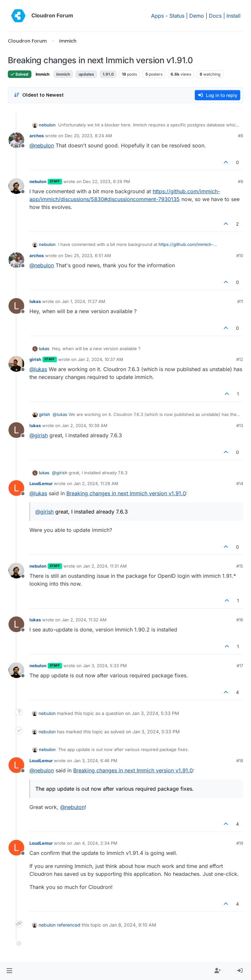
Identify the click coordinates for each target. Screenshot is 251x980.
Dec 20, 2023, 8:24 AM (88, 136)
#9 (241, 181)
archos (37, 136)
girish (35, 359)
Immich (42, 74)
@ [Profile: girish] (39, 435)
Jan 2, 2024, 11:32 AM (84, 620)
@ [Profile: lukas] (38, 369)
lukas (35, 301)
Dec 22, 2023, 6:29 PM (107, 181)
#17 (240, 666)
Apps (157, 16)
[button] (9, 971)
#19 (240, 843)
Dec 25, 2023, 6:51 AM (88, 255)
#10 (240, 255)
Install (234, 16)
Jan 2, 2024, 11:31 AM (105, 566)
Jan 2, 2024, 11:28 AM (96, 483)
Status (177, 16)
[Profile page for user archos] (16, 140)
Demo (197, 16)
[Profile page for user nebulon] (16, 186)
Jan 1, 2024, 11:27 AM (84, 301)
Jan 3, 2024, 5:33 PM (105, 666)
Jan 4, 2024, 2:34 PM (95, 843)
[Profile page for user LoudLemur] (16, 488)
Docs (215, 16)
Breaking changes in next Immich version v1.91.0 (126, 493)
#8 (241, 136)
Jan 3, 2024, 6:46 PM (95, 761)
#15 (240, 566)
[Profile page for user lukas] (16, 306)
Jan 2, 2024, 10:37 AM (100, 359)
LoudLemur (41, 483)
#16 (240, 620)
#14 (240, 483)
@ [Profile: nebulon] (42, 145)
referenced (69, 925)
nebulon (47, 125)
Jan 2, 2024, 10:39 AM (85, 425)
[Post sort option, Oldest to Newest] (39, 95)
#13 (240, 425)
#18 (240, 761)
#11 (240, 301)
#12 (240, 359)
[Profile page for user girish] (16, 364)
